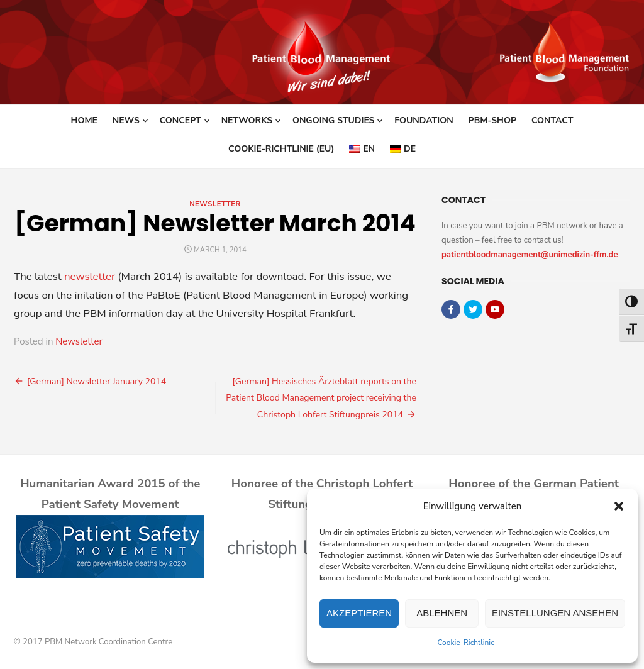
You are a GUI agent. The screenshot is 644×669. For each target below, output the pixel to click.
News (126, 120)
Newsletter (215, 204)
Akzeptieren (359, 613)
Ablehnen (442, 613)
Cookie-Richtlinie (466, 643)
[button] (619, 506)
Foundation (424, 120)
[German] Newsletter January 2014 (97, 381)
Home (84, 120)
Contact (552, 120)
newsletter (90, 276)
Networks (247, 120)
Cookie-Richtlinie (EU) (281, 149)
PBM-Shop (492, 120)
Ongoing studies (334, 120)
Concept (180, 120)
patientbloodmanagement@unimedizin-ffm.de (530, 255)
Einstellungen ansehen (555, 613)
